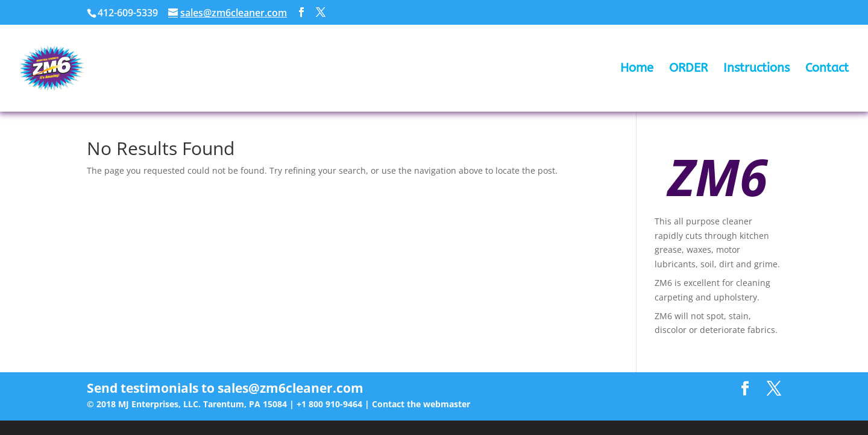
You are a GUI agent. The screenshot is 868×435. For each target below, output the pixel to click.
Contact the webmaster (421, 404)
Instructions (756, 69)
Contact (827, 69)
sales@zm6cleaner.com (291, 388)
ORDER (688, 69)
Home (637, 69)
